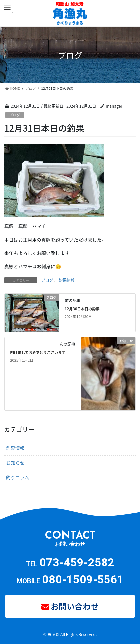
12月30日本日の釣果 (82, 309)
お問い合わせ (75, 606)
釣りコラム (18, 477)
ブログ (15, 115)
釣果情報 (67, 280)
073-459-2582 (77, 562)
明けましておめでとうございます (38, 352)
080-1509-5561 (83, 579)
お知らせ (15, 463)
